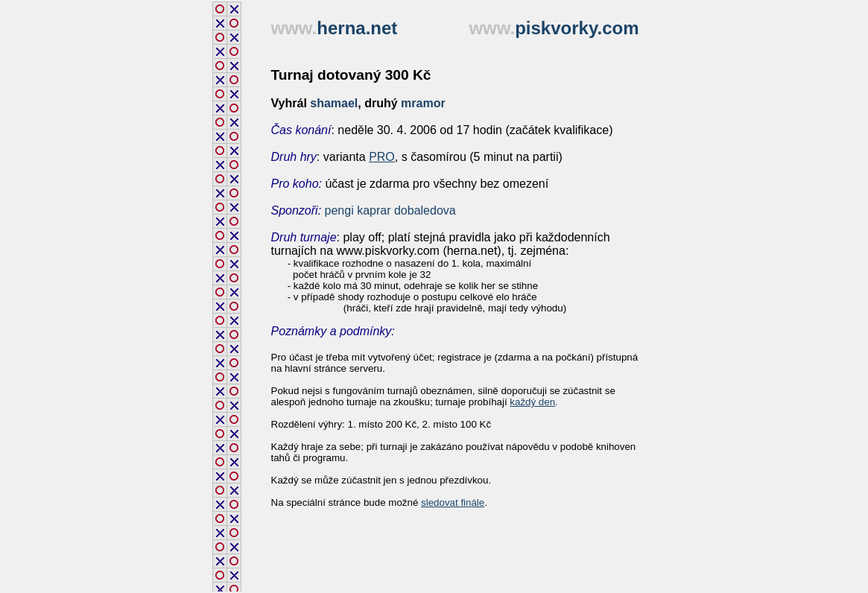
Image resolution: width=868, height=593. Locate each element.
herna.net (357, 28)
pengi (339, 210)
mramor (423, 103)
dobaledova (425, 210)
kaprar (374, 210)
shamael (334, 103)
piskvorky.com (577, 28)
